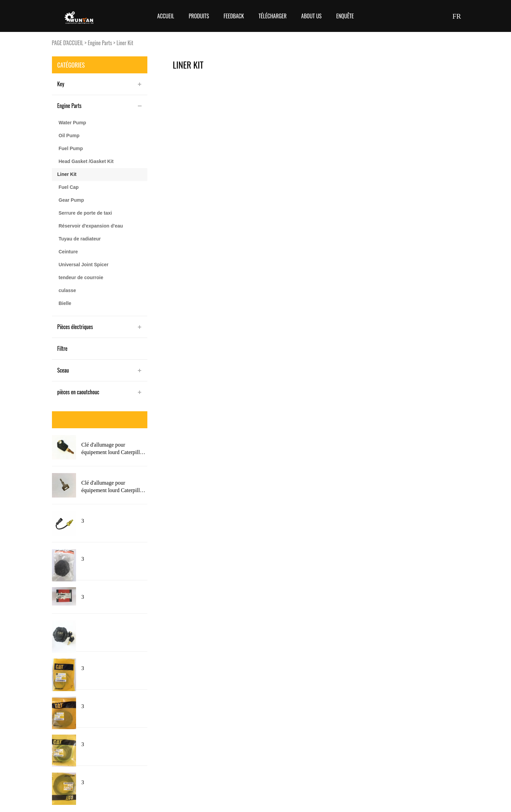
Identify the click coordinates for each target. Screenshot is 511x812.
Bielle (65, 303)
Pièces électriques (75, 327)
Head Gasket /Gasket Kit (86, 161)
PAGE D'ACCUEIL (68, 43)
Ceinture (68, 252)
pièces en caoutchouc (78, 392)
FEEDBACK (234, 16)
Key (61, 84)
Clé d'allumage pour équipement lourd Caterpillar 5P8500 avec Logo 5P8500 (113, 487)
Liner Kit (125, 43)
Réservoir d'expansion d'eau (91, 226)
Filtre (62, 348)
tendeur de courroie (81, 277)
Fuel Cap (69, 187)
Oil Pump (69, 136)
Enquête (345, 16)
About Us (311, 16)
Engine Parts (100, 43)
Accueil (166, 16)
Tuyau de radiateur (80, 239)
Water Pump (72, 123)
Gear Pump (71, 200)
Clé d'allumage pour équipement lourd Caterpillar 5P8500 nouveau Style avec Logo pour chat (113, 449)
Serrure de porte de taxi (85, 213)
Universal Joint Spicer (84, 265)
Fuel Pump (71, 148)
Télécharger (272, 16)
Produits (199, 16)
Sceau (63, 370)
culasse (67, 290)
